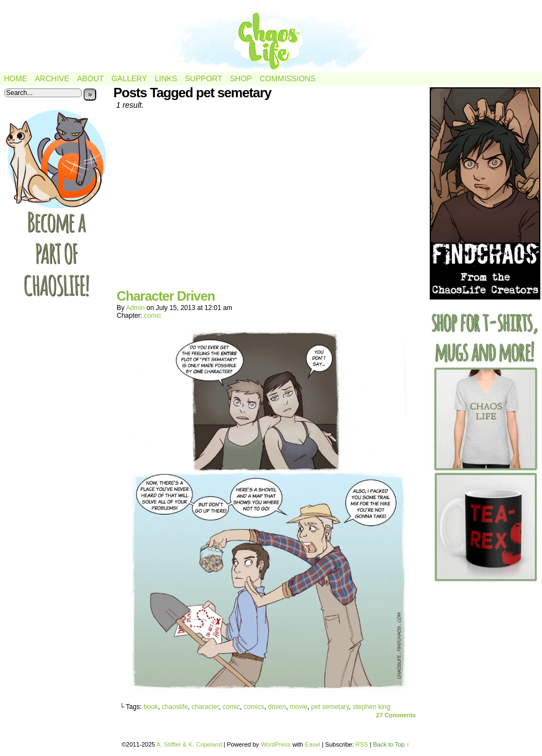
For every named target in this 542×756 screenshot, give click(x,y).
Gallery (129, 78)
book (151, 707)
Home (15, 78)
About (90, 78)
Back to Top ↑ (391, 744)
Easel (312, 744)
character (205, 707)
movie (299, 707)
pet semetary (330, 707)
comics (254, 707)
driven (277, 707)
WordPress (275, 744)
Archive (52, 78)
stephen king (372, 707)
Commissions (287, 78)
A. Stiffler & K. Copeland (189, 744)
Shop (241, 78)
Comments (396, 715)
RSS (362, 744)
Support (203, 78)
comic (152, 316)
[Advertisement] (268, 203)
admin (135, 308)
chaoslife (174, 707)
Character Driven (166, 296)
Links (166, 78)
